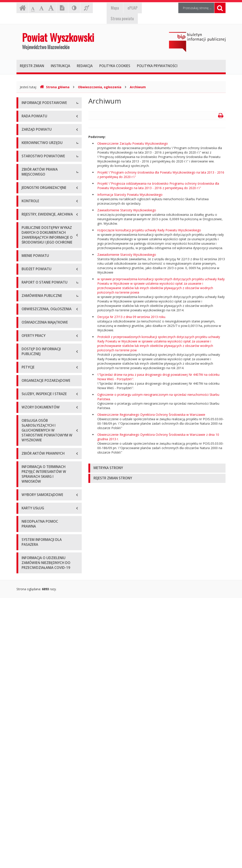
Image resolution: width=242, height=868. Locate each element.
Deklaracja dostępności (39, 163)
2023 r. (26, 503)
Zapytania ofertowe (36, 546)
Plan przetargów (33, 556)
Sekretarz (28, 233)
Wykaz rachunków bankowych (43, 153)
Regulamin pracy (34, 297)
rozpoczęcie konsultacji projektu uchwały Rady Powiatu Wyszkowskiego (149, 230)
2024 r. (26, 513)
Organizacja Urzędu (36, 143)
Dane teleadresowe (36, 113)
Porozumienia (32, 287)
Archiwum (138, 87)
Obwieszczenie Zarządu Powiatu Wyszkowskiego (133, 143)
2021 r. (26, 483)
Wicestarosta (31, 223)
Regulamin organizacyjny (40, 267)
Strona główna (55, 87)
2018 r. (26, 453)
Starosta (28, 213)
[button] (157, 468)
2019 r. (26, 463)
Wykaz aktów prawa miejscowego (46, 335)
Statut (26, 325)
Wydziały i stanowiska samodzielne (47, 277)
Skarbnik (28, 243)
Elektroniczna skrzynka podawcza (46, 133)
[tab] (157, 468)
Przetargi (28, 536)
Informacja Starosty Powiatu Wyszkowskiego (130, 195)
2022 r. (26, 493)
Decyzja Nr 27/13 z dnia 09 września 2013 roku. (132, 317)
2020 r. (26, 473)
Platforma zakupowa (37, 566)
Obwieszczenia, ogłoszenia (100, 87)
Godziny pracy (32, 123)
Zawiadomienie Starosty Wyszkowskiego (127, 210)
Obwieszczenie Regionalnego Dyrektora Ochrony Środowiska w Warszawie (151, 415)
